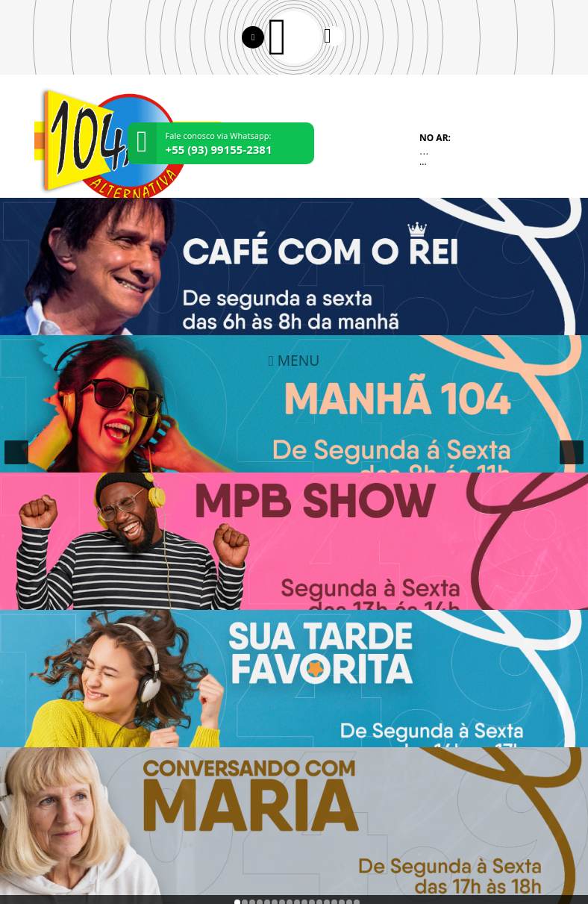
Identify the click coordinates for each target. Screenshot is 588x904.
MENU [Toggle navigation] (294, 360)
